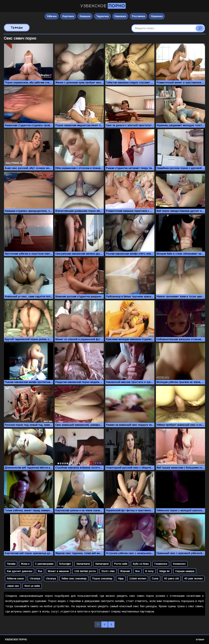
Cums (155, 579)
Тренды (17, 28)
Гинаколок (161, 564)
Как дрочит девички (19, 571)
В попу (149, 571)
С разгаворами (44, 564)
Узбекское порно (16, 639)
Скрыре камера (185, 571)
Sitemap (200, 640)
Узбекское (103, 6)
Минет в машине (58, 571)
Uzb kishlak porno (85, 571)
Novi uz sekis (32, 586)
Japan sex (13, 586)
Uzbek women (138, 579)
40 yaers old (171, 579)
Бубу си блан (141, 564)
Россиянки (138, 16)
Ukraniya (35, 579)
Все (137, 571)
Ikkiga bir (164, 571)
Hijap (121, 579)
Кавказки (120, 16)
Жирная (125, 571)
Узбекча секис (15, 579)
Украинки (157, 16)
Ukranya (51, 579)
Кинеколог (179, 564)
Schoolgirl (65, 564)
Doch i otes (108, 571)
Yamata (11, 564)
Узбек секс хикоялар (74, 579)
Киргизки (68, 16)
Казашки (85, 16)
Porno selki (121, 564)
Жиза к (25, 564)
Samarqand (102, 564)
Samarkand (83, 564)
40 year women (193, 579)
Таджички (102, 16)
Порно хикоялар (102, 579)
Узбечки (52, 16)
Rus (40, 571)
